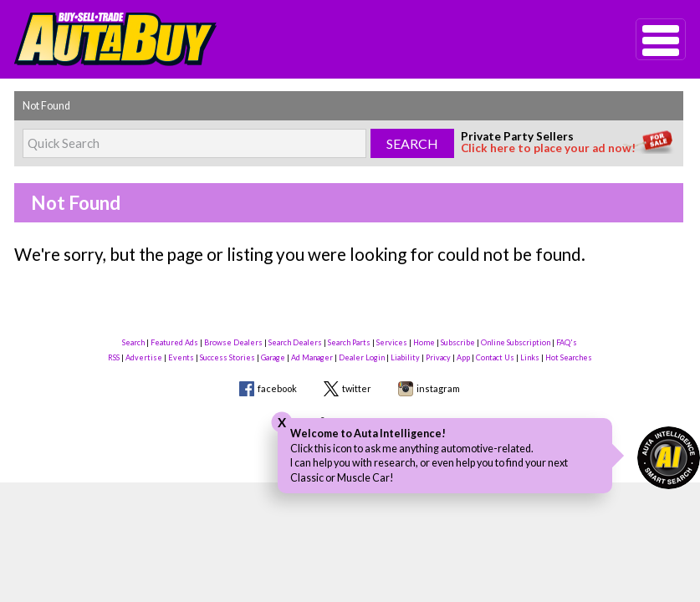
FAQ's (567, 342)
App (463, 357)
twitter (357, 388)
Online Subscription (516, 342)
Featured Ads (174, 342)
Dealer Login (362, 357)
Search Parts (349, 342)
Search (133, 342)
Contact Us (495, 357)
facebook (277, 388)
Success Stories (227, 357)
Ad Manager (312, 357)
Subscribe (458, 342)
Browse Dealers (233, 342)
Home (424, 342)
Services (392, 342)
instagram (438, 388)
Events (181, 357)
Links (530, 357)
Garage (273, 357)
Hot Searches (569, 357)
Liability (405, 357)
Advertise (144, 357)
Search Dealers (295, 342)
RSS (114, 357)
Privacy (438, 357)
